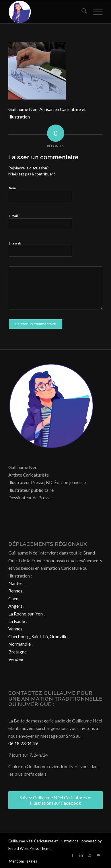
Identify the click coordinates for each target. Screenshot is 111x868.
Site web (15, 243)
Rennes (15, 591)
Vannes (15, 629)
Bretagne (17, 652)
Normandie (20, 644)
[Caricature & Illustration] (46, 12)
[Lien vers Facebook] (73, 855)
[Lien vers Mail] (98, 855)
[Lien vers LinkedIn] (81, 855)
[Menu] (95, 12)
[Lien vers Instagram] (90, 855)
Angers (15, 606)
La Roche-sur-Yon (26, 614)
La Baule (17, 621)
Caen (13, 598)
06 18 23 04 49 (23, 743)
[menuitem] (81, 12)
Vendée (16, 659)
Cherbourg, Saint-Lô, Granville (38, 636)
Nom (13, 188)
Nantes (15, 583)
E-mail (14, 216)
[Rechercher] (81, 12)
